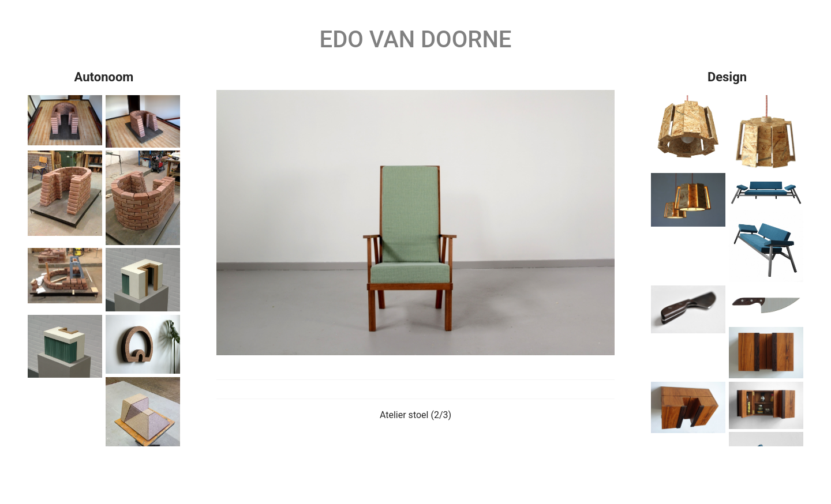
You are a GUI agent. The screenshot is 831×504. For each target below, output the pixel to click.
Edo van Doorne (416, 40)
